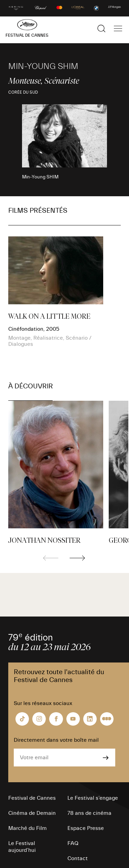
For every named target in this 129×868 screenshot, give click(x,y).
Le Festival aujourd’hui (22, 847)
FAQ (73, 843)
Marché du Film (28, 828)
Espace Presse (86, 828)
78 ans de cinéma (89, 813)
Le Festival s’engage (93, 798)
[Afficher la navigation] (118, 28)
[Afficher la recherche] (101, 28)
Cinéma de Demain (32, 813)
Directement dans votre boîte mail (56, 740)
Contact (78, 858)
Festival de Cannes (32, 798)
